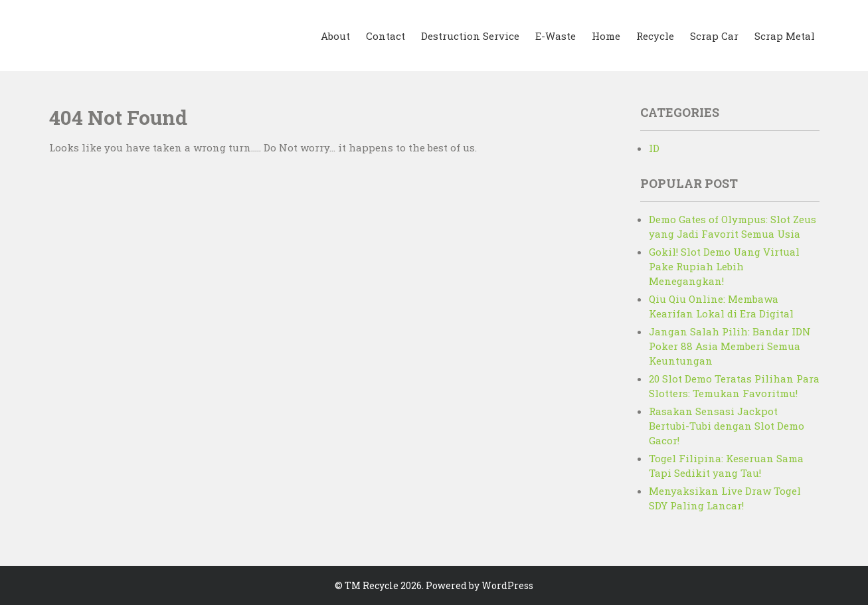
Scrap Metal (785, 36)
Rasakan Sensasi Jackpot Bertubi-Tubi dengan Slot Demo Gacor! (727, 426)
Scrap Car (714, 36)
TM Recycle (372, 585)
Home (606, 36)
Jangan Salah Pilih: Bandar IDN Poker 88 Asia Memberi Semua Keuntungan (730, 346)
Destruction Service (470, 36)
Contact (386, 36)
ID (654, 148)
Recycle (655, 36)
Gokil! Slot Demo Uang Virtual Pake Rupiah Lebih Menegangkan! (724, 266)
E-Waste (556, 36)
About (335, 36)
